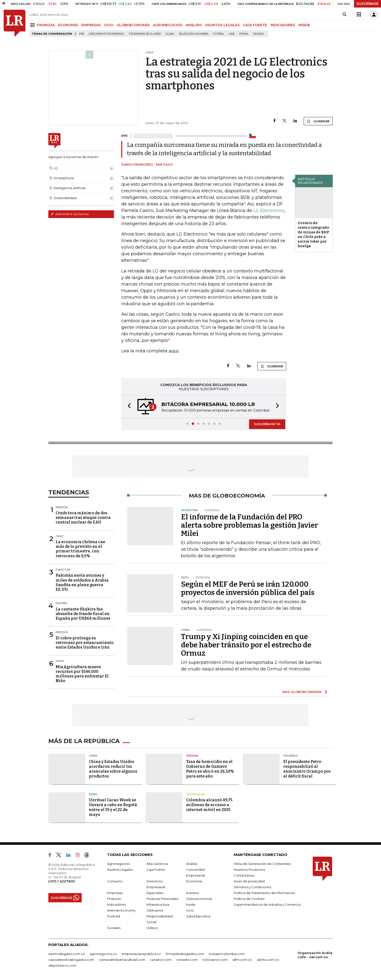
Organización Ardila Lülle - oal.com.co (315, 955)
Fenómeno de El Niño (145, 34)
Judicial (192, 756)
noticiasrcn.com (215, 960)
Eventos (192, 893)
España (61, 603)
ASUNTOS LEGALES (222, 25)
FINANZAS (46, 25)
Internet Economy (121, 910)
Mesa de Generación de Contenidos (262, 864)
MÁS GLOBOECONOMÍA (302, 692)
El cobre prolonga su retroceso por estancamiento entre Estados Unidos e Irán (85, 643)
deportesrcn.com (62, 965)
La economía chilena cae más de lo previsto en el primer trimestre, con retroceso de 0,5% (80, 549)
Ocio (190, 910)
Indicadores (117, 904)
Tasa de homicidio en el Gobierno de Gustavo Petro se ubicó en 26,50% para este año (210, 769)
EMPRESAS (91, 25)
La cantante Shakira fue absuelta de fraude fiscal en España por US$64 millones (83, 614)
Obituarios (155, 910)
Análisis (192, 864)
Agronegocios (118, 864)
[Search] (344, 15)
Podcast (114, 916)
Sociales (114, 928)
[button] (128, 407)
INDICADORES (283, 25)
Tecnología (196, 794)
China (93, 756)
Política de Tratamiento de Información (264, 893)
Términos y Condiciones (252, 887)
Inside (191, 904)
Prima (244, 34)
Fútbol (219, 34)
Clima (170, 34)
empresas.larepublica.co (141, 954)
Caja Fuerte (156, 870)
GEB (232, 34)
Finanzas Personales (162, 899)
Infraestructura (158, 904)
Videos (152, 928)
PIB (82, 34)
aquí (174, 351)
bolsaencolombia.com (227, 954)
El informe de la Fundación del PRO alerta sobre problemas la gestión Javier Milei (250, 525)
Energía (62, 507)
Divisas (259, 34)
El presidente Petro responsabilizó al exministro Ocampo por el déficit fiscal (307, 769)
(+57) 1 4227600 (62, 881)
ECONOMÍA (68, 25)
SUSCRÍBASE (368, 4)
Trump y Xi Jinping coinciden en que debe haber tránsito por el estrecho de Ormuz (246, 645)
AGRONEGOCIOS (168, 25)
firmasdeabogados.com (185, 954)
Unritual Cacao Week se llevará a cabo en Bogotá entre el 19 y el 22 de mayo (113, 807)
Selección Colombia (194, 34)
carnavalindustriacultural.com (122, 960)
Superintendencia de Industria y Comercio (267, 904)
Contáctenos (244, 875)
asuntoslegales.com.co (67, 954)
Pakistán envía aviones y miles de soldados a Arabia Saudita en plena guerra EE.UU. (82, 582)
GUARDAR (318, 121)
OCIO (109, 25)
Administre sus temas (70, 214)
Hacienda (290, 756)
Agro (60, 661)
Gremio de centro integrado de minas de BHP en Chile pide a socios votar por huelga (313, 234)
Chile (60, 536)
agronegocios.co (103, 954)
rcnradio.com (187, 960)
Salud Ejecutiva (198, 916)
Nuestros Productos (249, 870)
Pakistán (63, 570)
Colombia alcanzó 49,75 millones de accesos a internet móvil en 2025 (209, 805)
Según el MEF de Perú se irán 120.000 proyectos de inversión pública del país (248, 588)
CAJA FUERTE (255, 25)
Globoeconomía (199, 899)
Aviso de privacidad (249, 881)
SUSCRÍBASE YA (267, 424)
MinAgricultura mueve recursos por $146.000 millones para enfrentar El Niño (82, 674)
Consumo (115, 881)
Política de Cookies (249, 899)
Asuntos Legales (120, 870)
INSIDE (304, 25)
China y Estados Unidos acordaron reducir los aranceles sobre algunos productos (113, 769)
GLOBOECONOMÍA (133, 25)
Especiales (155, 893)
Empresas (115, 893)
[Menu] (33, 25)
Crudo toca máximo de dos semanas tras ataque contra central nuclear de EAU (83, 518)
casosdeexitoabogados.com (71, 960)
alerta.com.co (268, 960)
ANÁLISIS (194, 25)
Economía (194, 881)
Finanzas (114, 899)
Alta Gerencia (157, 864)
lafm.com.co (242, 960)
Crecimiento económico (106, 34)
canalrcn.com (161, 960)
